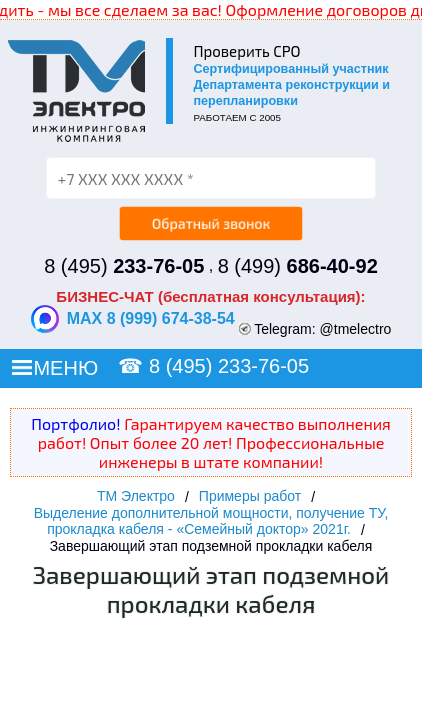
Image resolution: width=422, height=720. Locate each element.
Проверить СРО (246, 51)
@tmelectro (356, 329)
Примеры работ (250, 496)
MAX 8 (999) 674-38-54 (133, 319)
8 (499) (298, 266)
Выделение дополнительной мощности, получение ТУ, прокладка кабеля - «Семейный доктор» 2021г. (211, 521)
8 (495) (124, 266)
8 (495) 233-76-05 (229, 366)
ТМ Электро (136, 496)
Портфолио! (75, 423)
